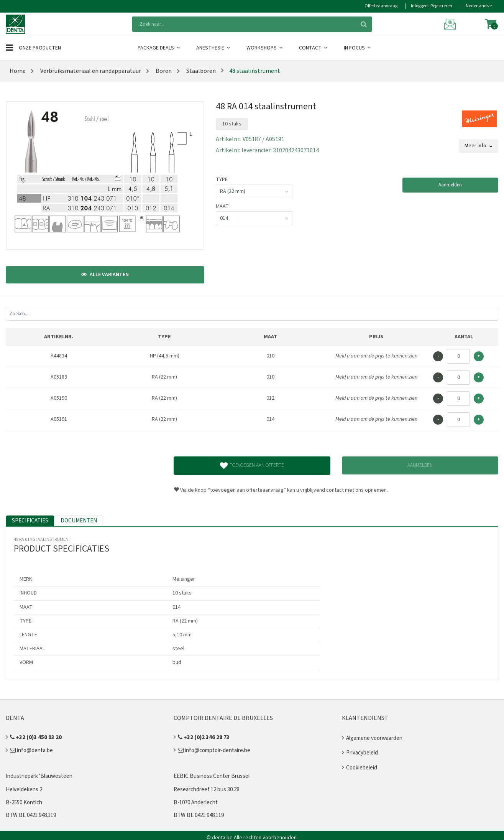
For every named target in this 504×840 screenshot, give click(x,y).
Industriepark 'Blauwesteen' (40, 776)
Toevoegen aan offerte (252, 466)
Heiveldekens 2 (24, 790)
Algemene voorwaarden (374, 738)
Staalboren (200, 71)
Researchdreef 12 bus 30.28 (206, 790)
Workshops (265, 48)
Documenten (79, 521)
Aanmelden (450, 185)
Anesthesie (214, 48)
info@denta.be (31, 750)
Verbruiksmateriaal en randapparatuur (90, 71)
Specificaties (30, 521)
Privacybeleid (362, 753)
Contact (314, 48)
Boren (163, 71)
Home (18, 71)
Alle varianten (105, 275)
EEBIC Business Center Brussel (212, 776)
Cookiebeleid (362, 768)
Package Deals (159, 48)
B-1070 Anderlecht (196, 803)
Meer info (479, 146)
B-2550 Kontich (24, 803)
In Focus (358, 48)
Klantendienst (365, 718)
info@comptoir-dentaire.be (214, 750)
